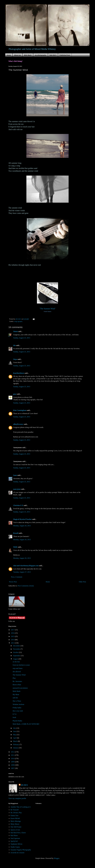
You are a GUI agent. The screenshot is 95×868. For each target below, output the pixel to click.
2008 (13, 765)
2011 (13, 755)
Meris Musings (16, 821)
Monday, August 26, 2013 (22, 526)
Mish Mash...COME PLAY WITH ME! (26, 724)
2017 (13, 630)
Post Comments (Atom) (26, 586)
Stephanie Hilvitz (16, 844)
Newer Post (13, 582)
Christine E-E (18, 505)
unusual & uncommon (20, 688)
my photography (41, 55)
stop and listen (18, 668)
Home (9, 55)
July (15, 728)
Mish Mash (28, 55)
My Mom (16, 694)
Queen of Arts (15, 830)
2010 (13, 758)
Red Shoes (14, 835)
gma (15, 394)
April (15, 738)
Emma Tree (14, 816)
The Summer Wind (19, 675)
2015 (13, 636)
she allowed (17, 672)
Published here (65, 55)
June (15, 731)
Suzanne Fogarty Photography (21, 850)
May (15, 735)
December (17, 646)
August (16, 659)
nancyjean (17, 489)
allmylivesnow (18, 424)
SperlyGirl (14, 841)
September (17, 656)
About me (17, 55)
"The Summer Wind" (47, 309)
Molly (15, 547)
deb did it (24, 785)
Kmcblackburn (19, 373)
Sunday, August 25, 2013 (22, 338)
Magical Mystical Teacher (22, 519)
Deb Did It (53, 55)
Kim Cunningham (20, 410)
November (17, 649)
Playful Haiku (17, 721)
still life (15, 698)
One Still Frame (16, 827)
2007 (13, 768)
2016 (13, 633)
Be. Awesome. (17, 681)
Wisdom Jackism (18, 704)
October (16, 652)
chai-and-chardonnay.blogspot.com (26, 566)
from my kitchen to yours (21, 665)
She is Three (17, 701)
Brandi (16, 533)
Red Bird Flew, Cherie (18, 833)
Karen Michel (15, 818)
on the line (16, 662)
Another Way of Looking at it (21, 807)
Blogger (57, 858)
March (16, 741)
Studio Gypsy (15, 847)
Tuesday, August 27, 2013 (22, 572)
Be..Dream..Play (16, 813)
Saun (15, 475)
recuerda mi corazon (17, 853)
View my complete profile (17, 798)
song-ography (18, 321)
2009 (13, 762)
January (16, 748)
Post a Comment (17, 577)
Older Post (82, 582)
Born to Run (17, 685)
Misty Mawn (15, 824)
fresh (14, 717)
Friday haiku (17, 708)
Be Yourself (15, 810)
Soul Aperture (15, 838)
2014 (13, 640)
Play (14, 678)
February (16, 745)
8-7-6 (15, 714)
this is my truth (18, 711)
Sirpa (15, 359)
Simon (16, 331)
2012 (13, 752)
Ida (14, 345)
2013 (13, 643)
